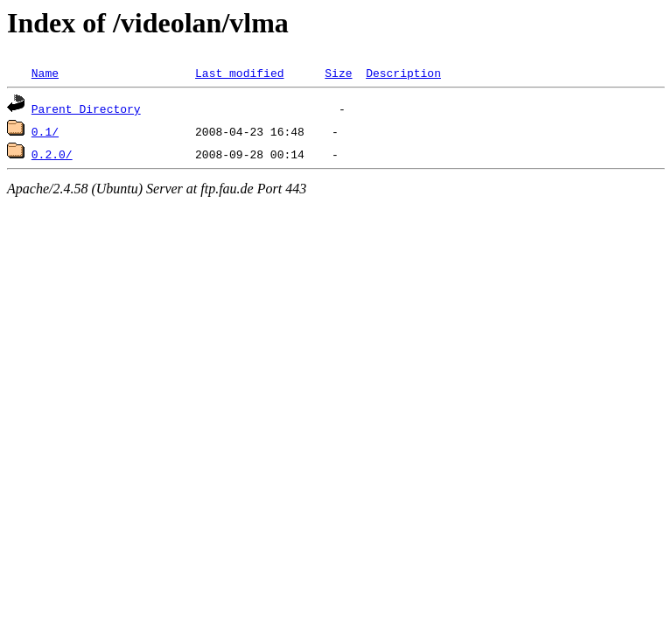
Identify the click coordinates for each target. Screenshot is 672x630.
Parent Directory (86, 108)
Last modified (239, 73)
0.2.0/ (52, 154)
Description (403, 73)
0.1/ (45, 131)
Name (45, 73)
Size (338, 73)
